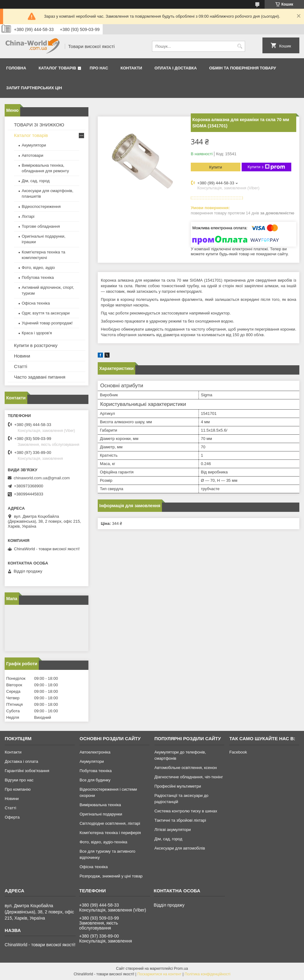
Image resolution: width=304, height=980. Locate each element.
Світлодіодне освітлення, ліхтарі (110, 823)
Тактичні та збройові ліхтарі (180, 820)
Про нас (99, 68)
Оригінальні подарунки (101, 814)
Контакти (132, 68)
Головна (16, 68)
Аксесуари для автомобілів (180, 848)
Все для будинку (95, 780)
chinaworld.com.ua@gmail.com (42, 478)
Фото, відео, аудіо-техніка (103, 842)
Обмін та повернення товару (242, 68)
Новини (22, 356)
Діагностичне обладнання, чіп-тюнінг (189, 777)
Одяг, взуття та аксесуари (46, 313)
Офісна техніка (36, 303)
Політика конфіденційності (208, 974)
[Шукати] (240, 46)
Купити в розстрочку (36, 345)
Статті (21, 366)
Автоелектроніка (95, 752)
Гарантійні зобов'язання (27, 771)
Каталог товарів (57, 68)
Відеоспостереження (41, 207)
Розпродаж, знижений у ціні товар (111, 876)
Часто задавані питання (40, 377)
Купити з (266, 167)
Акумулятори (34, 145)
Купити (216, 167)
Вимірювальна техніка (100, 805)
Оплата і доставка (176, 68)
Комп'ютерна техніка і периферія (110, 833)
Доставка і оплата (21, 761)
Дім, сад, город (36, 181)
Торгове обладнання (41, 226)
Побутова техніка (38, 277)
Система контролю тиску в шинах (186, 811)
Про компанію (18, 789)
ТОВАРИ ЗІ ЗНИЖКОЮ (39, 125)
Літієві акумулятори (173, 830)
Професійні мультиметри (178, 786)
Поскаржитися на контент (159, 974)
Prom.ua (181, 969)
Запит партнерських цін (34, 88)
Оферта (12, 817)
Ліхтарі (28, 216)
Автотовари (33, 155)
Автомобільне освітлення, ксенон (186, 768)
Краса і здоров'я (37, 333)
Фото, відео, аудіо (38, 268)
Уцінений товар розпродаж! (47, 323)
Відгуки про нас (19, 780)
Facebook (238, 752)
